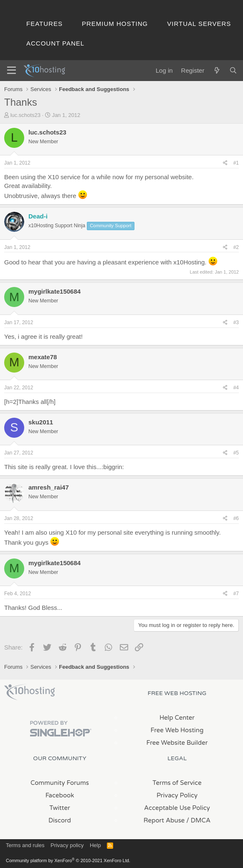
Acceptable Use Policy (177, 808)
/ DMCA (198, 820)
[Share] (225, 163)
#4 (236, 388)
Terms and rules (25, 845)
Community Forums (60, 783)
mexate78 (43, 357)
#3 (236, 322)
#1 (236, 163)
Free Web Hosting (177, 730)
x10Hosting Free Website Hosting (30, 692)
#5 (236, 453)
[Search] (233, 70)
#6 (236, 518)
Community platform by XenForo (68, 860)
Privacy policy (67, 845)
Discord (60, 820)
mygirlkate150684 (54, 291)
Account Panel (55, 43)
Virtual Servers (199, 24)
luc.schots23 (25, 115)
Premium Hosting (115, 24)
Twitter (59, 808)
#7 (236, 594)
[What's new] (216, 70)
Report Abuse (164, 820)
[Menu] (11, 71)
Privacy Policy (177, 795)
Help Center (177, 718)
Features (44, 24)
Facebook (60, 795)
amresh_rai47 (49, 487)
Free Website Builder (177, 743)
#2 (236, 247)
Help (95, 845)
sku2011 (41, 422)
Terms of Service (177, 783)
